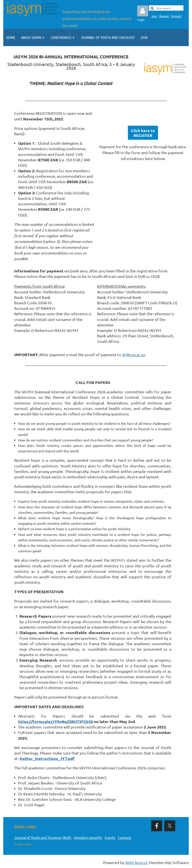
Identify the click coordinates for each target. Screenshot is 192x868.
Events (110, 837)
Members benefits (88, 837)
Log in (143, 11)
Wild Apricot (137, 862)
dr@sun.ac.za (133, 355)
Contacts (125, 837)
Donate (176, 16)
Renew (164, 16)
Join (154, 16)
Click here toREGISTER (143, 133)
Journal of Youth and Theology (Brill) (43, 837)
